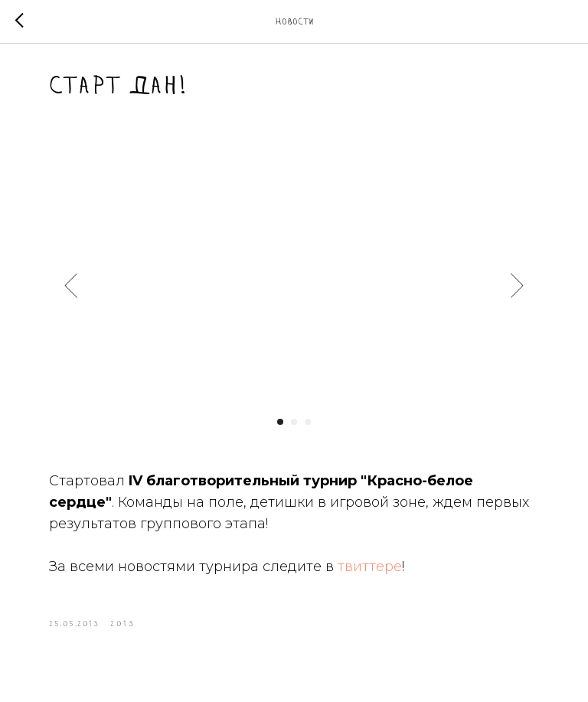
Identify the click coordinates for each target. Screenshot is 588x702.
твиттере (370, 566)
